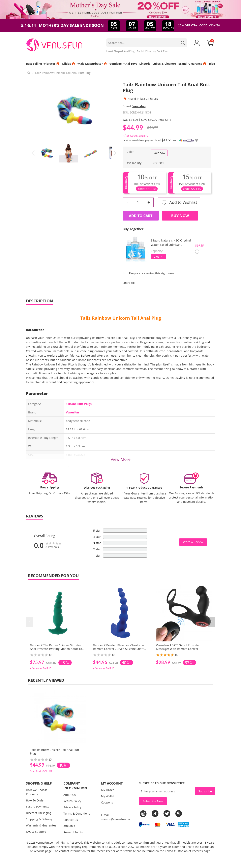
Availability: (134, 163)
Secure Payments (38, 807)
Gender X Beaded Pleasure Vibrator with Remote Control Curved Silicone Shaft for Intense (120, 649)
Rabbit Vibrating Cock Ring (153, 51)
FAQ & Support (36, 832)
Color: (131, 152)
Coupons (107, 802)
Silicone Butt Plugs (79, 404)
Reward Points (73, 832)
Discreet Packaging (39, 813)
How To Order (35, 800)
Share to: (129, 283)
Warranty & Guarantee (41, 825)
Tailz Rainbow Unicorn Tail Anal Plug (121, 318)
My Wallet (108, 796)
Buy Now (180, 216)
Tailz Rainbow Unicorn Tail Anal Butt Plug (55, 752)
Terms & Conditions (77, 813)
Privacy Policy (72, 807)
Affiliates (69, 826)
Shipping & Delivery (39, 819)
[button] (212, 622)
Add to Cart (141, 216)
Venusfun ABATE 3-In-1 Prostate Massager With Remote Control (177, 647)
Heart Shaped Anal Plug (120, 51)
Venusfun (139, 106)
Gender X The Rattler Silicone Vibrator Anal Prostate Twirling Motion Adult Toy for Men (57, 649)
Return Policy (72, 801)
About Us (70, 795)
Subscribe (205, 791)
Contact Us (71, 820)
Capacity (157, 251)
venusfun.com (46, 843)
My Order (108, 790)
